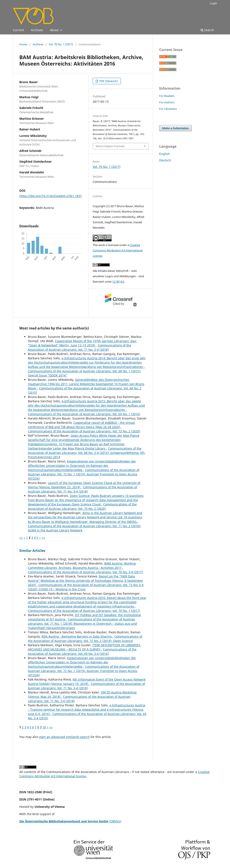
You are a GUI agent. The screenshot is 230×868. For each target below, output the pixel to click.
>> (43, 538)
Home (23, 44)
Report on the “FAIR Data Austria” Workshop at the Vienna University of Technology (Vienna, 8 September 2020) (85, 581)
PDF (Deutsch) (108, 81)
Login (213, 3)
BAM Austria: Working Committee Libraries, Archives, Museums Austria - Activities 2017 (82, 566)
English (165, 154)
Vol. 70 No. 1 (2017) (61, 44)
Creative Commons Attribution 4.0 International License (118, 250)
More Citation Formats (110, 146)
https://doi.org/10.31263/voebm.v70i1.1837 (51, 196)
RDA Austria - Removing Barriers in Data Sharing (77, 636)
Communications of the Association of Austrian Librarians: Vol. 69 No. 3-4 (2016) (82, 651)
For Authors (167, 102)
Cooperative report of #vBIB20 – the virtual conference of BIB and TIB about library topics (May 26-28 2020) (81, 425)
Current (18, 30)
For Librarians (168, 109)
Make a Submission (176, 128)
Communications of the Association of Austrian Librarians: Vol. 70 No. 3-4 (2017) (85, 572)
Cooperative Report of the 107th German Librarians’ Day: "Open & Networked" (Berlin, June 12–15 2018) (82, 343)
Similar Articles (32, 551)
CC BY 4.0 (118, 282)
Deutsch (165, 160)
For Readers (167, 96)
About (55, 30)
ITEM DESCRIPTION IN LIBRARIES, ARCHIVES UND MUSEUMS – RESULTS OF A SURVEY (85, 647)
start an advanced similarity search (64, 737)
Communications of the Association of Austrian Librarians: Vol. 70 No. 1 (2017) (84, 611)
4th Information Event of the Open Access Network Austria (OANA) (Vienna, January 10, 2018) (87, 682)
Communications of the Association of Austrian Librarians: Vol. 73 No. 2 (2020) (84, 431)
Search (207, 30)
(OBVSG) (70, 821)
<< (21, 538)
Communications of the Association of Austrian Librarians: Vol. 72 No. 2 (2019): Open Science (85, 639)
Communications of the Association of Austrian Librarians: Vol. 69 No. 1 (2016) (84, 414)
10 (44, 727)
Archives (37, 30)
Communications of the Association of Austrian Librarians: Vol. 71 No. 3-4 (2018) (79, 347)
